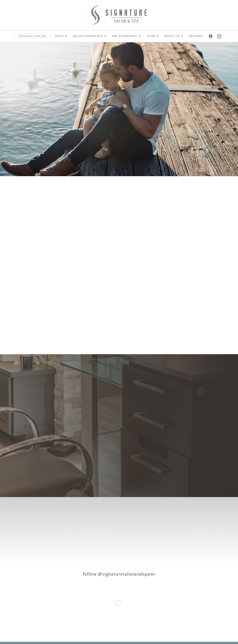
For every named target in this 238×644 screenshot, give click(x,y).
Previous (5, 109)
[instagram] (220, 36)
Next (233, 109)
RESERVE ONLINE (32, 36)
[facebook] (211, 36)
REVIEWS (196, 36)
